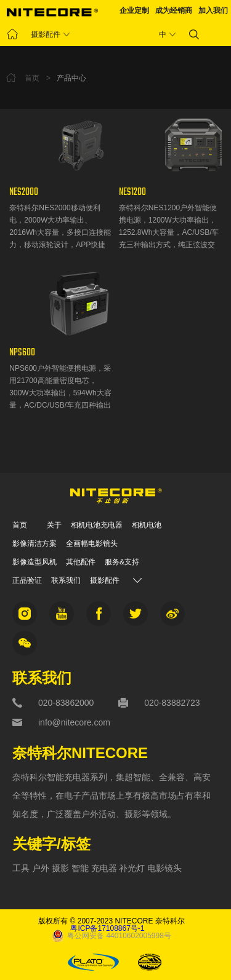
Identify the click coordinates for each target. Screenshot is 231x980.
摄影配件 (46, 34)
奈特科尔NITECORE (80, 753)
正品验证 (27, 580)
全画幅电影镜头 (92, 543)
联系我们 (66, 580)
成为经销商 (174, 10)
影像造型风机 (34, 562)
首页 (20, 525)
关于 (54, 525)
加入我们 (213, 10)
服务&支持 (122, 562)
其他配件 (81, 562)
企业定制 (134, 10)
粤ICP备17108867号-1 (107, 928)
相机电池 (147, 525)
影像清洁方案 (34, 543)
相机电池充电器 (97, 525)
